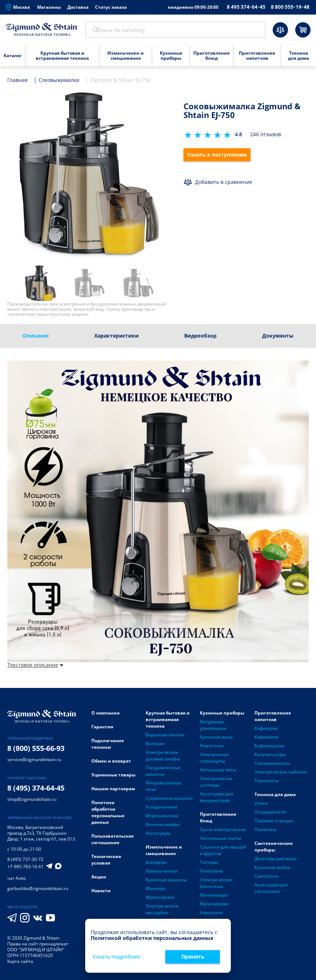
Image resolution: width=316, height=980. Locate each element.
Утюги (261, 805)
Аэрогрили (211, 914)
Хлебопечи (212, 873)
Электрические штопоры (216, 784)
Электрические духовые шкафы (163, 757)
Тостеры (209, 864)
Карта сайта (20, 963)
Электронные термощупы (214, 759)
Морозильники (162, 817)
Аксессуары (158, 835)
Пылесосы (265, 831)
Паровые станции (274, 822)
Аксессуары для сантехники (271, 890)
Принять (193, 957)
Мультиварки (214, 906)
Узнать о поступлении (217, 156)
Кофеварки (266, 730)
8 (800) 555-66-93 (36, 750)
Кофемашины (269, 747)
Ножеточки (212, 747)
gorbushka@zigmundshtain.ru (38, 890)
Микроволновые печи (163, 788)
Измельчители (162, 873)
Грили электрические (223, 831)
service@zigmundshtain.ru (34, 761)
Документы (278, 337)
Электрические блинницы (216, 885)
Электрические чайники (281, 774)
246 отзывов (266, 136)
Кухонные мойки (272, 869)
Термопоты (266, 782)
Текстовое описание (35, 667)
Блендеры (156, 864)
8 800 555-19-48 (290, 7)
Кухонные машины (166, 881)
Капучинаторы (270, 756)
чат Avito (17, 880)
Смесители (266, 878)
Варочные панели (165, 737)
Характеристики (116, 337)
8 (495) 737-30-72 (25, 861)
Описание (36, 337)
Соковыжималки (272, 765)
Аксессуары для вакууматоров (217, 799)
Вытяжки (155, 745)
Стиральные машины (169, 800)
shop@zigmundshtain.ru (32, 801)
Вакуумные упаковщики (213, 727)
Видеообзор (200, 337)
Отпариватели (270, 814)
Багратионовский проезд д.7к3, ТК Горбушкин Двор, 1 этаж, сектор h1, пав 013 (41, 835)
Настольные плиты (220, 840)
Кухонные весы (216, 739)
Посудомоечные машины (163, 773)
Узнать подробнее (116, 957)
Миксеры (155, 890)
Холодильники (161, 809)
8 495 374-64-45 (246, 7)
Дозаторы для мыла (276, 860)
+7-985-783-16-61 (25, 868)
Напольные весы (218, 772)
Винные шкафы (163, 826)
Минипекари (214, 897)
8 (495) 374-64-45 (36, 789)
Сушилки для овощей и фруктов (223, 852)
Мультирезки (160, 899)
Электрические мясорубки (162, 911)
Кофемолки (267, 739)
